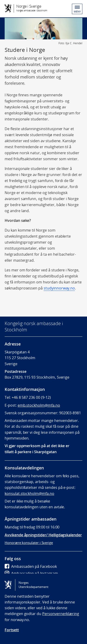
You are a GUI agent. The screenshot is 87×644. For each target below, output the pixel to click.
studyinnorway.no (59, 288)
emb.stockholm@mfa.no (39, 405)
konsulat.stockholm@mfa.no (29, 493)
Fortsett (12, 630)
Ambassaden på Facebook (31, 566)
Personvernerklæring (61, 614)
